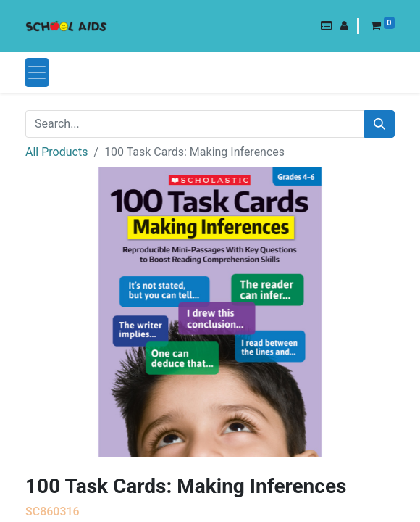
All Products (56, 152)
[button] (326, 26)
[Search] (379, 124)
